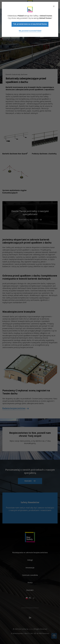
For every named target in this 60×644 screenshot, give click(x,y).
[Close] (54, 6)
